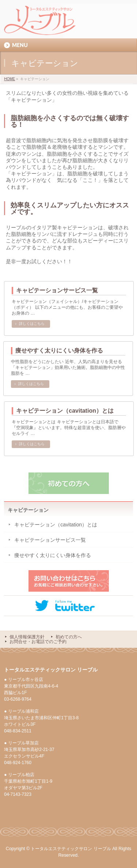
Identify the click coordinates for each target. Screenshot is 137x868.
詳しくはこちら (32, 324)
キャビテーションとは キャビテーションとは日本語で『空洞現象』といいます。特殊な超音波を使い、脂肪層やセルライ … (69, 428)
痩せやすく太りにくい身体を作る (59, 351)
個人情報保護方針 (27, 637)
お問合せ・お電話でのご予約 (38, 642)
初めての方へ (69, 637)
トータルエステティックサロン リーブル (71, 849)
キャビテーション (28, 510)
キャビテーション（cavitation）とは (65, 411)
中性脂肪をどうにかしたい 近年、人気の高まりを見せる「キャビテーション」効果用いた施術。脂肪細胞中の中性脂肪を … (68, 367)
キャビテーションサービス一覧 (57, 290)
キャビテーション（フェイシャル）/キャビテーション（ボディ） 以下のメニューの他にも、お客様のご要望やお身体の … (67, 307)
